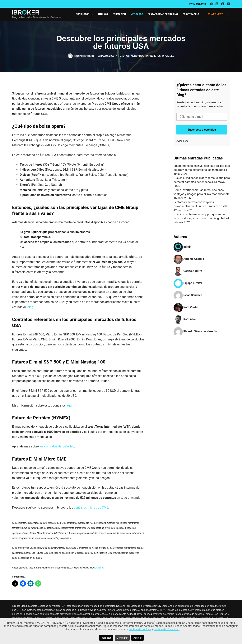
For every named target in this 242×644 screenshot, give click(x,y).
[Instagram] (223, 4)
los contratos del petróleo (57, 446)
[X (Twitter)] (217, 4)
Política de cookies (140, 629)
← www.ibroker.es (196, 4)
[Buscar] (228, 15)
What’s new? (215, 14)
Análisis (103, 14)
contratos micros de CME (91, 507)
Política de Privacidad (167, 629)
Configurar (122, 638)
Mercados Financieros (146, 56)
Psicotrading (191, 14)
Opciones (168, 56)
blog (30, 307)
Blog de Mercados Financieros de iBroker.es (37, 17)
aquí (70, 405)
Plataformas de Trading (163, 14)
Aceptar (137, 638)
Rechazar (106, 638)
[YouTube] (228, 4)
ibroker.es (99, 568)
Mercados (137, 14)
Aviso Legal (183, 141)
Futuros (124, 56)
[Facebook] (211, 4)
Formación (119, 14)
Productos (85, 14)
